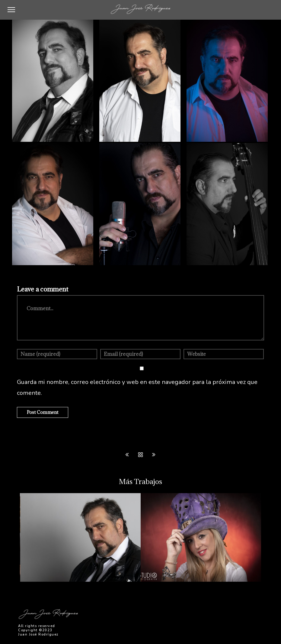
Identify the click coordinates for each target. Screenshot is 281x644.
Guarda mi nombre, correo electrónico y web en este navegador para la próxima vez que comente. (137, 387)
